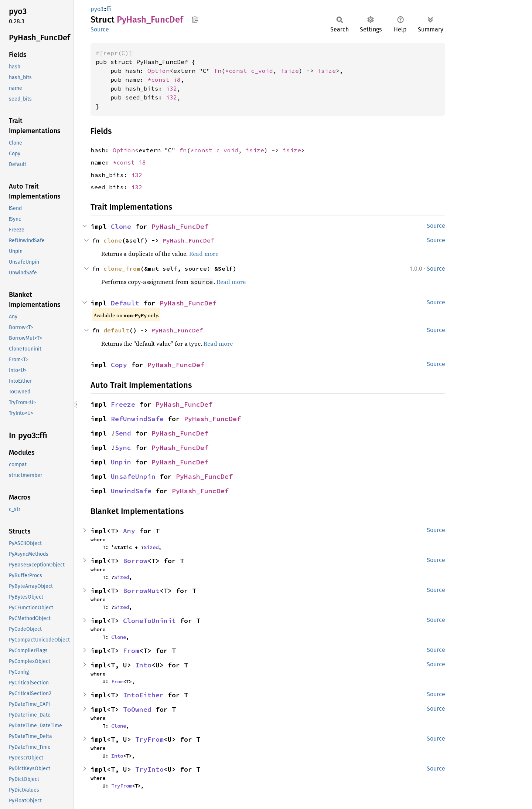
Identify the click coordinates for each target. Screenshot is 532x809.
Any (129, 531)
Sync (123, 448)
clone (113, 240)
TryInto (149, 769)
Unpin (121, 462)
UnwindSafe (131, 491)
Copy (119, 365)
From (131, 651)
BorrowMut (141, 591)
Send (123, 433)
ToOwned (137, 709)
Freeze (123, 404)
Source (100, 29)
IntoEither (143, 695)
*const (238, 71)
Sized (151, 547)
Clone (121, 226)
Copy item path (195, 19)
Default (125, 303)
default (116, 330)
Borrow (135, 561)
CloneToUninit (149, 621)
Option (158, 71)
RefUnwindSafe (137, 419)
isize (290, 71)
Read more (204, 254)
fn (218, 71)
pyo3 (97, 9)
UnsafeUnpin (133, 476)
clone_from (122, 268)
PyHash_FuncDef (180, 226)
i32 (171, 88)
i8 (177, 79)
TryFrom (149, 739)
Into (143, 665)
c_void (262, 71)
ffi (109, 9)
